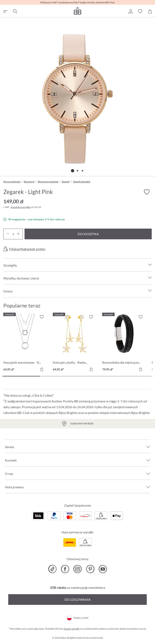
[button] (130, 11)
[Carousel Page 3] (96, 376)
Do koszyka (88, 234)
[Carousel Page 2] (59, 376)
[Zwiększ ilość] (18, 234)
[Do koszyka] (42, 369)
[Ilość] (13, 234)
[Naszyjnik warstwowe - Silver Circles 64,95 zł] (25, 344)
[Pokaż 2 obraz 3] (77, 171)
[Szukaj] (15, 11)
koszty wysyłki (72, 629)
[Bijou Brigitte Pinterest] (90, 569)
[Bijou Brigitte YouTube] (103, 569)
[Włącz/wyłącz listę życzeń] (147, 192)
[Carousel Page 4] (134, 376)
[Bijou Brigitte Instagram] (78, 569)
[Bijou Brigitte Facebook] (65, 569)
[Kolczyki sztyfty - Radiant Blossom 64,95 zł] (74, 344)
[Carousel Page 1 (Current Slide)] (21, 376)
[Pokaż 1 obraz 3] (73, 171)
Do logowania (78, 599)
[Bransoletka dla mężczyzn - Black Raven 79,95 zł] (124, 344)
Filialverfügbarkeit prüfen (27, 249)
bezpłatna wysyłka (21, 207)
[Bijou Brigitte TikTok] (52, 569)
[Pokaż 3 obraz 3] (82, 171)
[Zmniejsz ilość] (8, 234)
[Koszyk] (150, 11)
